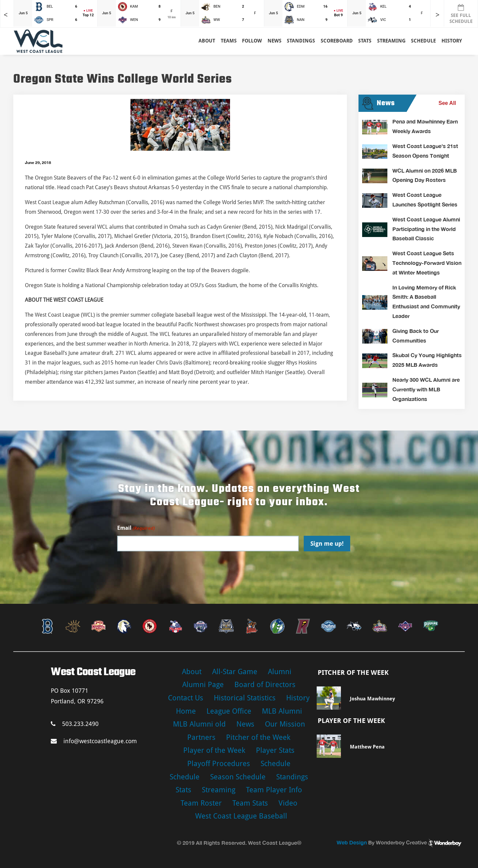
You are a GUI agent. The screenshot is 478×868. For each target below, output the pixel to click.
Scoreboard (337, 41)
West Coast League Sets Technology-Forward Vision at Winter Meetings (427, 263)
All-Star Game (235, 672)
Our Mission (285, 724)
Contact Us (186, 698)
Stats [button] (365, 41)
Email (136, 528)
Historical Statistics (245, 698)
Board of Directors (265, 685)
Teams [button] (229, 41)
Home (186, 711)
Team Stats (250, 803)
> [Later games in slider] (438, 15)
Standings (301, 41)
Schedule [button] (423, 41)
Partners (201, 737)
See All (447, 103)
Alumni (280, 672)
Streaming (391, 41)
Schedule (276, 764)
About (207, 41)
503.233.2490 (75, 724)
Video (288, 803)
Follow (252, 41)
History (452, 41)
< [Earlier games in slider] (6, 15)
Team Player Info (274, 790)
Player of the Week (214, 750)
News (275, 41)
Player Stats (275, 750)
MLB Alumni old (199, 724)
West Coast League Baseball (241, 816)
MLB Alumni (282, 711)
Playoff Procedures (219, 764)
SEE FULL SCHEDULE (461, 14)
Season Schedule (238, 777)
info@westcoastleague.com (94, 741)
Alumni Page (203, 685)
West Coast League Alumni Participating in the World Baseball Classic (426, 229)
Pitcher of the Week (258, 737)
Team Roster (201, 803)
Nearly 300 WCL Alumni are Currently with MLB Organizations (426, 389)
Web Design (352, 842)
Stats (183, 790)
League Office (229, 711)
